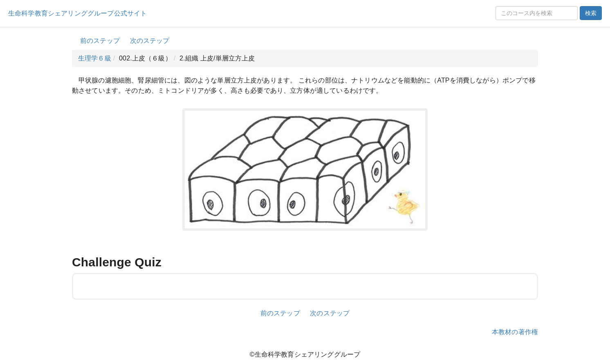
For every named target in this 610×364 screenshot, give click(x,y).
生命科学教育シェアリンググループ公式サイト (77, 13)
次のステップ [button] (150, 41)
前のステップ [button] (100, 41)
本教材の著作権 (515, 332)
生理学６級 (95, 58)
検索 (591, 13)
